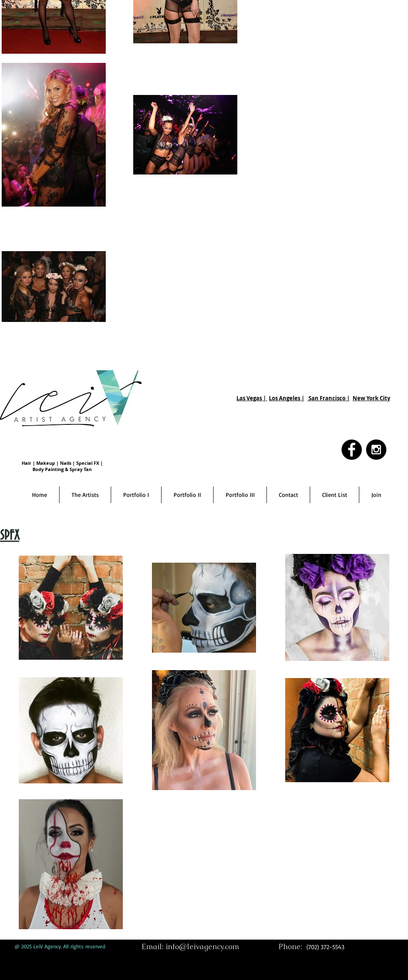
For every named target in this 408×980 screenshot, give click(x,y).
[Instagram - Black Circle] (376, 450)
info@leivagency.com (202, 946)
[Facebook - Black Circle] (352, 450)
